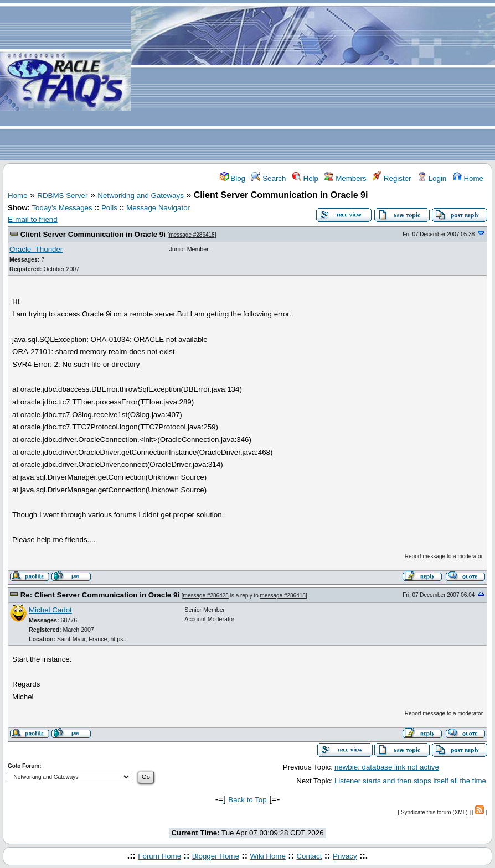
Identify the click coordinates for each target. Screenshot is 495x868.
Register (392, 178)
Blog (233, 178)
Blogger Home (216, 856)
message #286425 (206, 596)
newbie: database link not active (387, 767)
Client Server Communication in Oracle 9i (93, 234)
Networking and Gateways (141, 196)
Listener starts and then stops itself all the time (410, 781)
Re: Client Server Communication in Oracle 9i (100, 595)
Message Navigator (158, 208)
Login (432, 178)
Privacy (345, 856)
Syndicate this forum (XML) (434, 812)
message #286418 (192, 235)
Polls (109, 208)
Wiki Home (267, 856)
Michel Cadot (50, 610)
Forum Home (159, 856)
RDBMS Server (62, 196)
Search (269, 178)
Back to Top (247, 800)
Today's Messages (62, 208)
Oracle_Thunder (36, 249)
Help (305, 178)
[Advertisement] (313, 81)
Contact (309, 856)
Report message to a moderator (444, 556)
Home (468, 178)
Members (345, 178)
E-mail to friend (33, 219)
